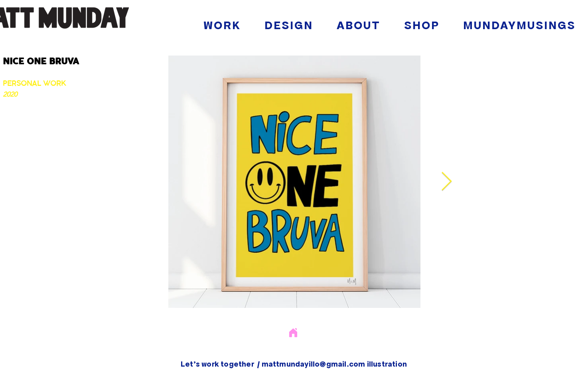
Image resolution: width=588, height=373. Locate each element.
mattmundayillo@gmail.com (314, 364)
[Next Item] (446, 182)
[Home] (293, 332)
